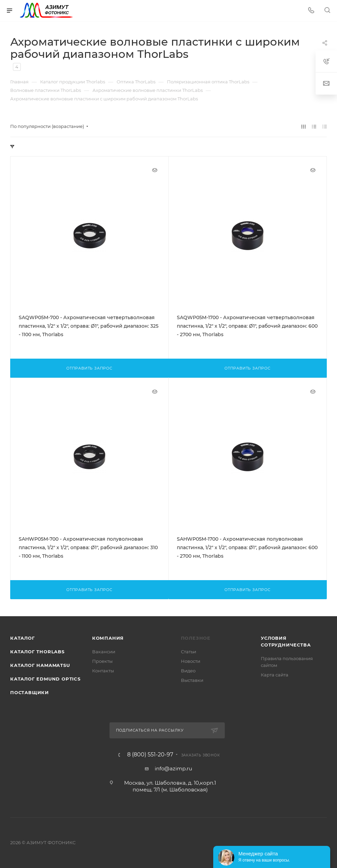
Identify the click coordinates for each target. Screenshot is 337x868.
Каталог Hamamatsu (40, 665)
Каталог (23, 638)
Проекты (102, 661)
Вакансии (104, 652)
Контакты (103, 671)
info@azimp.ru (173, 768)
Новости (191, 661)
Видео (188, 671)
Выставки (192, 680)
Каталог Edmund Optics (45, 679)
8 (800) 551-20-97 (150, 755)
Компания (108, 638)
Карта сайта (275, 675)
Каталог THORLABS (37, 652)
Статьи (189, 652)
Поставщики (30, 692)
